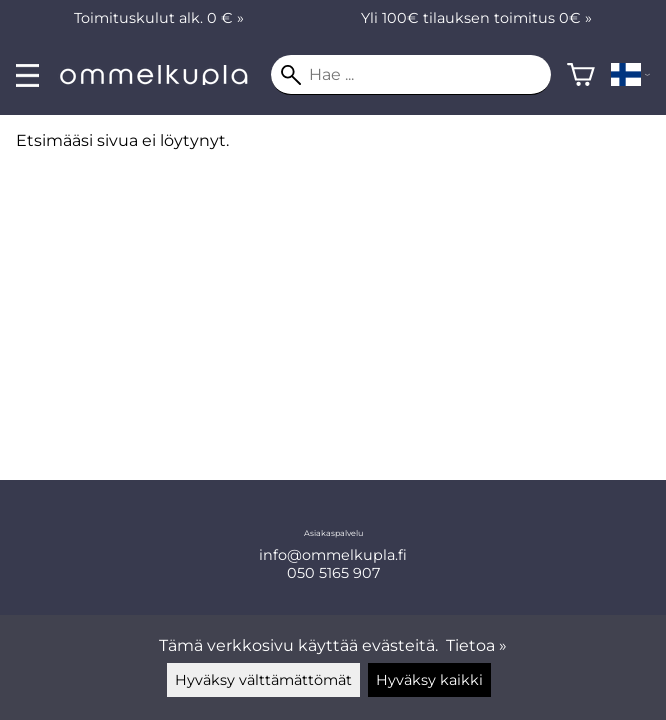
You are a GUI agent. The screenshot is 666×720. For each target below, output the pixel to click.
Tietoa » (476, 645)
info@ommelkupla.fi (333, 555)
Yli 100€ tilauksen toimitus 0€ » (476, 18)
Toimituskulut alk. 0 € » (159, 18)
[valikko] (27, 75)
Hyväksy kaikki (429, 680)
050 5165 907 (333, 573)
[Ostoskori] (581, 75)
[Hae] (411, 75)
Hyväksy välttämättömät (263, 680)
